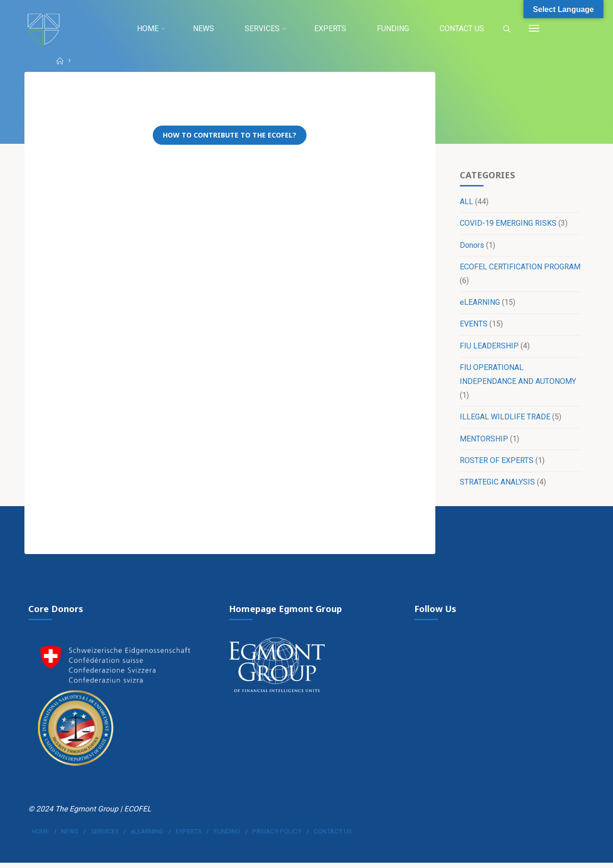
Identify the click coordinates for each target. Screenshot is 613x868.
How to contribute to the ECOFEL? (230, 136)
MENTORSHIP (483, 441)
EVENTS (473, 326)
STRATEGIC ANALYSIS (497, 485)
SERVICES (105, 836)
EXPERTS (189, 836)
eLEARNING (479, 304)
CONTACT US (333, 836)
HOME (41, 836)
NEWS (70, 836)
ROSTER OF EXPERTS (496, 463)
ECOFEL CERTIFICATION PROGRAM (520, 268)
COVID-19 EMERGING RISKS (508, 225)
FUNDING (227, 836)
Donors (471, 246)
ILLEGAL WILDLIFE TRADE (505, 419)
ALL (466, 203)
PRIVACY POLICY (277, 836)
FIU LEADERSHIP (489, 348)
